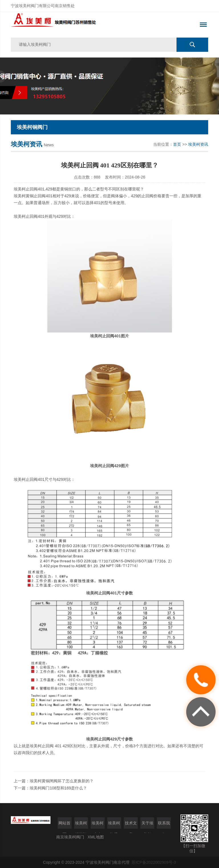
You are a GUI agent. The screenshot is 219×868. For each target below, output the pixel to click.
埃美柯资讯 (198, 144)
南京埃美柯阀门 (70, 837)
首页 (177, 144)
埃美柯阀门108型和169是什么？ (58, 788)
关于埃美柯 (147, 825)
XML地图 (96, 837)
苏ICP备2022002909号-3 (154, 862)
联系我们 (164, 825)
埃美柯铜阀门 (81, 825)
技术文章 (131, 825)
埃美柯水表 (98, 825)
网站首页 (64, 825)
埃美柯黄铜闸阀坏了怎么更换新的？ (62, 781)
